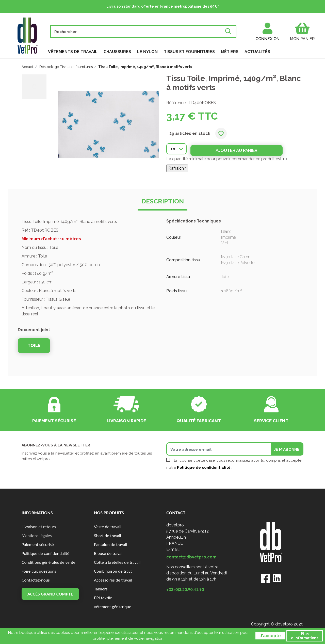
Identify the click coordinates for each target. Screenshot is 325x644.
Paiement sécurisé (38, 544)
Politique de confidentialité (45, 553)
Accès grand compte (51, 594)
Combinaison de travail (114, 571)
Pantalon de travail (110, 544)
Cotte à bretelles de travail (117, 562)
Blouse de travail (109, 553)
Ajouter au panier (232, 149)
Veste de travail (108, 527)
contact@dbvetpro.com (191, 557)
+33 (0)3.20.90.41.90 (185, 589)
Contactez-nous (36, 580)
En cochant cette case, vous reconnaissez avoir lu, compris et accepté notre (234, 464)
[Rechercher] (138, 31)
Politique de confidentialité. (204, 468)
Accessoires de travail (113, 580)
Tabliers (101, 589)
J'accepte (270, 636)
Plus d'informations (305, 636)
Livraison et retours (39, 527)
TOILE (34, 345)
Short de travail (108, 535)
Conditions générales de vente (48, 562)
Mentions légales (37, 535)
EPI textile (103, 598)
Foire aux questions (39, 571)
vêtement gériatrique (113, 607)
